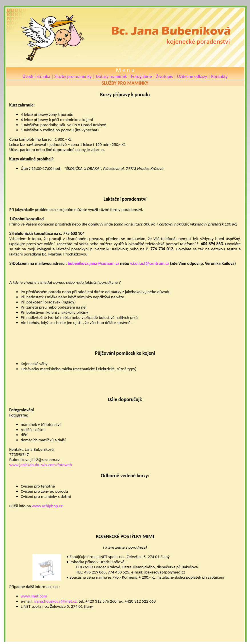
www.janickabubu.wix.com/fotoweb (41, 465)
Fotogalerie (142, 76)
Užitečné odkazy (192, 76)
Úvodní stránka (36, 76)
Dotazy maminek (111, 76)
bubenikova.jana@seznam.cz (93, 263)
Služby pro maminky (73, 76)
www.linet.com (34, 596)
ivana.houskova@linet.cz (55, 601)
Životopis (164, 76)
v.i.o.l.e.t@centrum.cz (149, 263)
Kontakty (219, 76)
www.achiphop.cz (47, 506)
